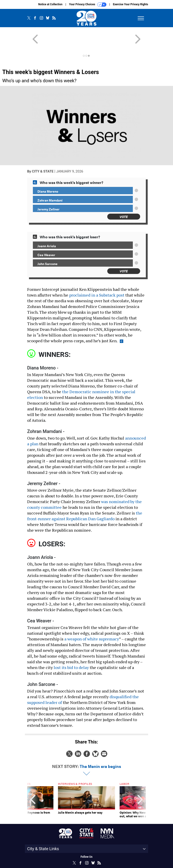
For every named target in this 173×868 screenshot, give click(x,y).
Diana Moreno (48, 175)
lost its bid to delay (71, 651)
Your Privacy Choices (88, 5)
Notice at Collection (50, 4)
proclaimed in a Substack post (97, 279)
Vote (124, 200)
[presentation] (33, 786)
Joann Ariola (47, 229)
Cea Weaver (46, 238)
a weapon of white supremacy (92, 622)
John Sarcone (47, 247)
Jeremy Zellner (48, 193)
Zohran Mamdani (50, 184)
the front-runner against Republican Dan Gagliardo (85, 499)
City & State (43, 155)
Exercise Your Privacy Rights (131, 4)
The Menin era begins (100, 750)
